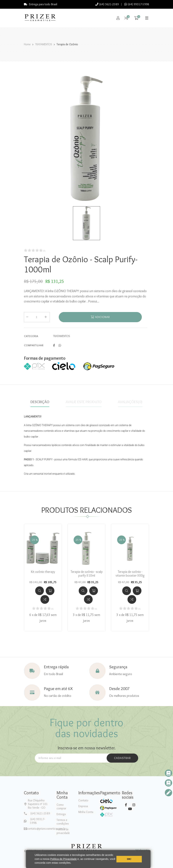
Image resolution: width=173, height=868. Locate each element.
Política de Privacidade (63, 859)
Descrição (40, 402)
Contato (83, 800)
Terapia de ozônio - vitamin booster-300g (130, 574)
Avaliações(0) (130, 402)
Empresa (83, 806)
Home (27, 44)
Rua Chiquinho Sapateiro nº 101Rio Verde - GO (38, 804)
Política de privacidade (63, 831)
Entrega (61, 814)
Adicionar (100, 317)
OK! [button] (129, 859)
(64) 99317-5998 (137, 4)
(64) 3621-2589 (107, 4)
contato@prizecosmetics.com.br (46, 829)
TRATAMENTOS (44, 44)
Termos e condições (63, 822)
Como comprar (61, 807)
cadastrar (122, 758)
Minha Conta (86, 812)
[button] (73, 863)
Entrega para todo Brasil (41, 4)
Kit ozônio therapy (43, 572)
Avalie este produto (84, 402)
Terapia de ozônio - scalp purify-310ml (87, 574)
